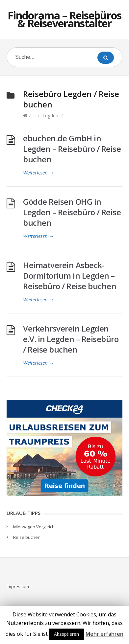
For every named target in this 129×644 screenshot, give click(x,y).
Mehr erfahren (104, 634)
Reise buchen (27, 537)
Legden (50, 115)
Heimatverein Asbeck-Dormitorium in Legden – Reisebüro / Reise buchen (70, 276)
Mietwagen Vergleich (34, 527)
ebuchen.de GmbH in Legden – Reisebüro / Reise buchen (72, 149)
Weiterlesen (39, 172)
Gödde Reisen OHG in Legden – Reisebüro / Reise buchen (72, 212)
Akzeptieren (66, 634)
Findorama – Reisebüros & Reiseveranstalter (64, 19)
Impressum (18, 586)
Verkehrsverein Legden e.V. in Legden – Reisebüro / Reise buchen (71, 339)
